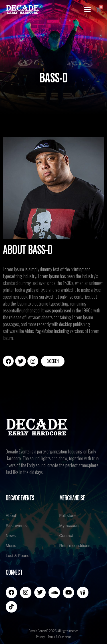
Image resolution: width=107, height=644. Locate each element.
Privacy (40, 637)
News (11, 536)
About (11, 516)
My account (70, 526)
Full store (68, 516)
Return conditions (75, 546)
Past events (16, 526)
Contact (66, 536)
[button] (88, 9)
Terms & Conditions (59, 637)
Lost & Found (18, 556)
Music (11, 546)
